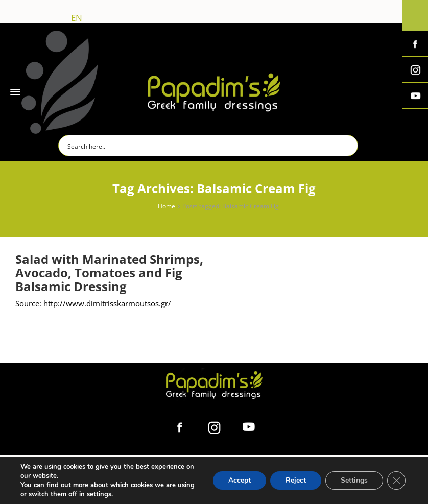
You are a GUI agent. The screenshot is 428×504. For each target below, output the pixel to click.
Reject (296, 480)
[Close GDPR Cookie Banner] (396, 481)
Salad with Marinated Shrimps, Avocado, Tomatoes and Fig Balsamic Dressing (109, 273)
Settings (354, 480)
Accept (240, 480)
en (77, 18)
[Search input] (209, 146)
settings (99, 494)
